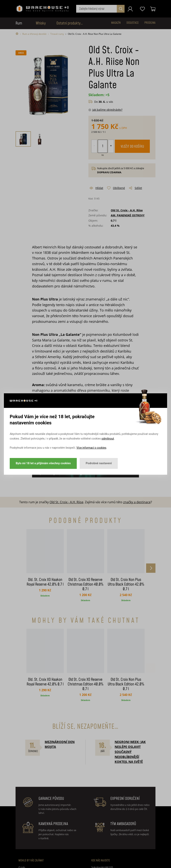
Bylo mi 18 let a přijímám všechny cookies (43, 463)
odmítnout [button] (108, 439)
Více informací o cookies (91, 448)
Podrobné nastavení (99, 463)
